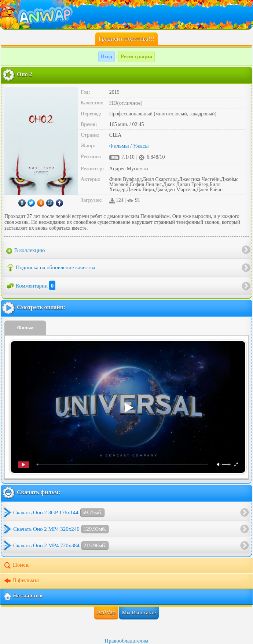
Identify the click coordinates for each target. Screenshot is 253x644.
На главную (23, 596)
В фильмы (21, 581)
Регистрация (137, 56)
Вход (107, 56)
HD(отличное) (126, 103)
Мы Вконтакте (139, 612)
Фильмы (119, 146)
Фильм (25, 328)
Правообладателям (126, 641)
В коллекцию (26, 251)
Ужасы (141, 146)
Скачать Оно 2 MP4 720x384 (61, 546)
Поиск (16, 566)
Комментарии (31, 286)
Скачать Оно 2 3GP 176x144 (59, 513)
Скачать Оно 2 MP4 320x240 (61, 529)
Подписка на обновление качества (51, 268)
